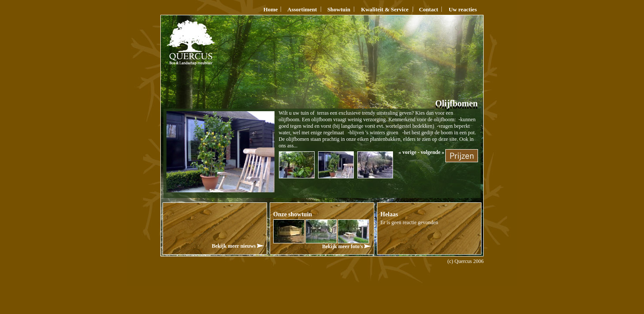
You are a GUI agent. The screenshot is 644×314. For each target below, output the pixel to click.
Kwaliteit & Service (385, 9)
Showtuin (339, 9)
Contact (428, 9)
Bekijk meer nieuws (238, 246)
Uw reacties (463, 9)
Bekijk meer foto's (346, 246)
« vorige (408, 152)
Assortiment (302, 9)
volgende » (433, 152)
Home (270, 9)
